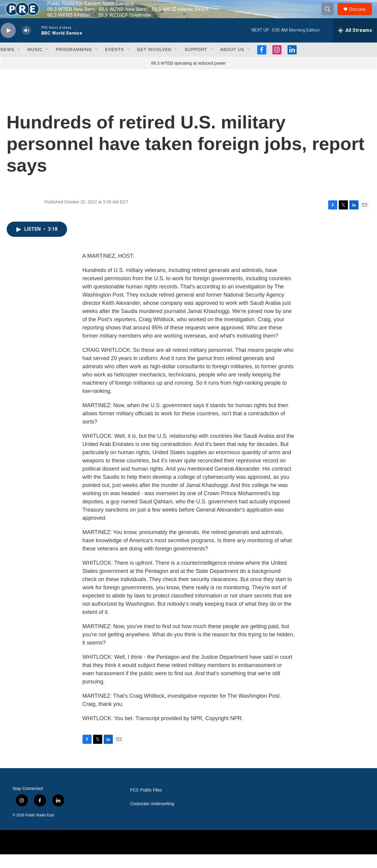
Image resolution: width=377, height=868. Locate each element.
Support (196, 63)
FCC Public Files (146, 804)
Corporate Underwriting (152, 817)
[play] (8, 44)
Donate (361, 16)
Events (115, 63)
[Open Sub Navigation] (19, 63)
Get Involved (154, 63)
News (8, 63)
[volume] (26, 44)
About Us (232, 63)
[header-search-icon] (331, 16)
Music (35, 63)
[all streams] (355, 44)
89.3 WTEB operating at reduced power (189, 77)
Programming (74, 63)
